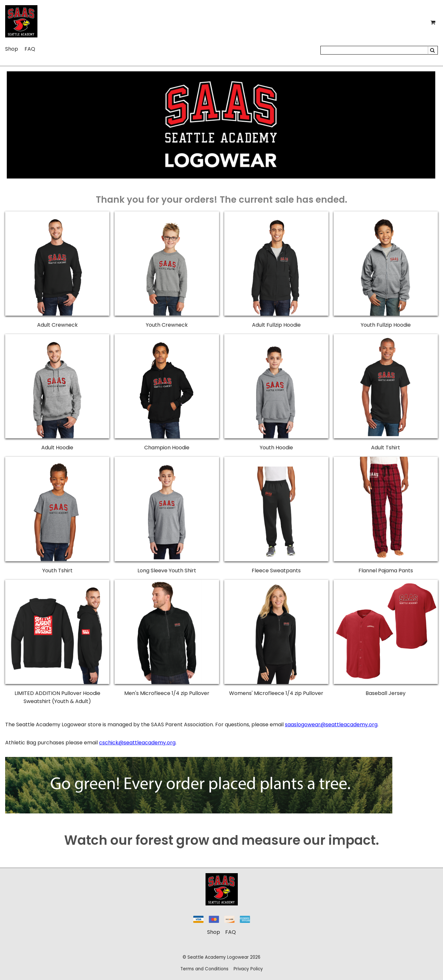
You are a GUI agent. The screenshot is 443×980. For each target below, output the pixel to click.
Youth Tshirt (57, 571)
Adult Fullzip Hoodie (276, 325)
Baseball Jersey (386, 693)
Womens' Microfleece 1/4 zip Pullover (276, 693)
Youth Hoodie (276, 448)
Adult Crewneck (57, 325)
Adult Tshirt (386, 448)
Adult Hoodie (57, 448)
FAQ (30, 49)
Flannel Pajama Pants (386, 571)
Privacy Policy (248, 969)
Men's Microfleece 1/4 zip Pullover (167, 693)
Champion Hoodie (167, 448)
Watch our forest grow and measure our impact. (222, 840)
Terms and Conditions (204, 969)
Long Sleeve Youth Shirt (167, 571)
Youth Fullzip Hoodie (386, 325)
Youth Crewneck (167, 325)
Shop (12, 49)
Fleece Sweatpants (276, 571)
